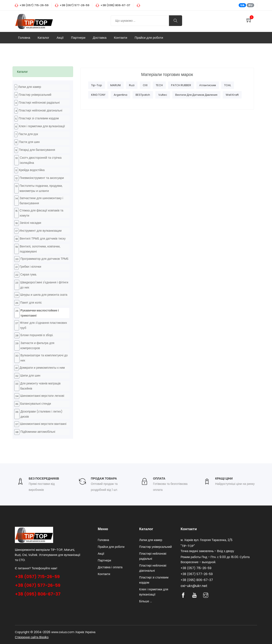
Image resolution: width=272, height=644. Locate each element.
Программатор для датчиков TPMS (44, 259)
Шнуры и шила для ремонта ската (44, 295)
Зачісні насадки (30, 223)
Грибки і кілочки (30, 267)
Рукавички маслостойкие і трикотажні (40, 313)
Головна (24, 38)
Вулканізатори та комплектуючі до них (44, 358)
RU (250, 5)
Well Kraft (232, 95)
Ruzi (132, 85)
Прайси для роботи (149, 38)
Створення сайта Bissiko (32, 637)
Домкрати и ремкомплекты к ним (42, 368)
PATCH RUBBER (181, 85)
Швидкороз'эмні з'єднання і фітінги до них (44, 285)
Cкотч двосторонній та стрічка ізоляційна (41, 160)
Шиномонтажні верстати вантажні (43, 424)
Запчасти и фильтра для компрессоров (37, 346)
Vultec (163, 95)
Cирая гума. (28, 274)
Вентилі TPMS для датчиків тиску (43, 238)
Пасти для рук (28, 134)
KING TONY (98, 95)
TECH (159, 85)
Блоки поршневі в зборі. (37, 335)
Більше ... (146, 601)
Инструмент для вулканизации (40, 231)
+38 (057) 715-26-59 (37, 577)
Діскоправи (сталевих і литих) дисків (41, 414)
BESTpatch (143, 95)
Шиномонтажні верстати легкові (42, 396)
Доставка (100, 38)
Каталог (43, 38)
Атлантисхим (208, 85)
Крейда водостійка (32, 170)
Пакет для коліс (31, 303)
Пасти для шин (29, 142)
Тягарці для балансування (37, 150)
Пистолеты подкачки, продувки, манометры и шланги (41, 188)
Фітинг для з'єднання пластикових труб (43, 325)
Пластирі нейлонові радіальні (39, 103)
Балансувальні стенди (36, 404)
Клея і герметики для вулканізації (42, 126)
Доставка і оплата (110, 567)
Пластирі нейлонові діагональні (40, 110)
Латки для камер (30, 87)
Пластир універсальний (35, 95)
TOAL (228, 85)
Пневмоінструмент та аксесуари (42, 178)
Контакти (120, 38)
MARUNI (115, 85)
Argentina (120, 95)
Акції (60, 38)
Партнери (78, 38)
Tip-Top (97, 85)
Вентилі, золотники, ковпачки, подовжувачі (40, 249)
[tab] (43, 72)
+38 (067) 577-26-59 (38, 585)
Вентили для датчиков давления (196, 95)
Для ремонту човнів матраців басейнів (40, 386)
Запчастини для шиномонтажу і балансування (41, 201)
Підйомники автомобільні (38, 432)
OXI (145, 85)
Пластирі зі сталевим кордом (39, 118)
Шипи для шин (30, 376)
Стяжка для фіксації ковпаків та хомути (41, 213)
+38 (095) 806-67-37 (38, 594)
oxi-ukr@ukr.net (194, 586)
